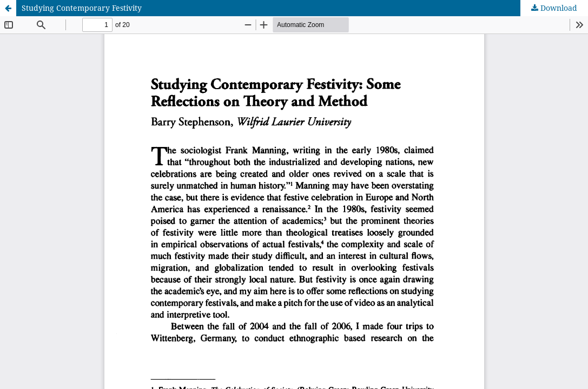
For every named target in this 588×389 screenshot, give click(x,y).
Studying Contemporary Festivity (82, 8)
